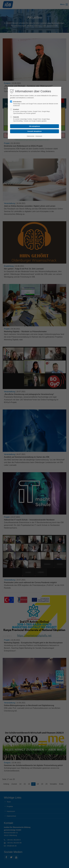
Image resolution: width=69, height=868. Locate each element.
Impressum (39, 136)
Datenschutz (31, 136)
